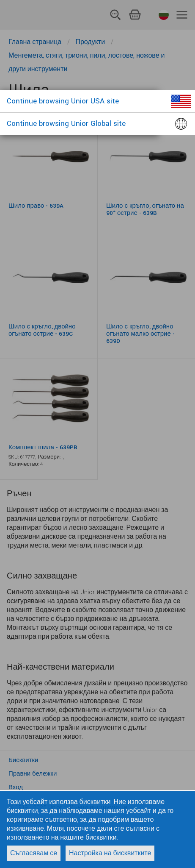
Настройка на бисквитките (110, 853)
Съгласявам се (34, 853)
